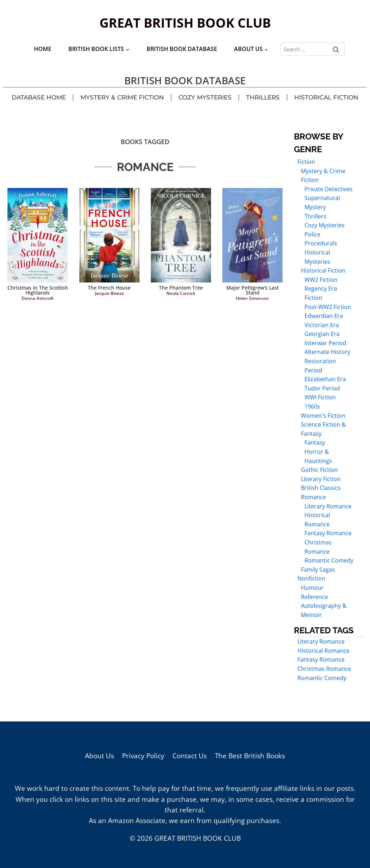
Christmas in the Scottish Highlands (38, 290)
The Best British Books (250, 756)
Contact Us (190, 756)
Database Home (39, 97)
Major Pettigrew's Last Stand (252, 290)
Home (43, 49)
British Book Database (182, 49)
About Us (99, 756)
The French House (109, 288)
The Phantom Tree (181, 288)
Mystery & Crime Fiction (122, 97)
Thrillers (263, 97)
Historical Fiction (326, 97)
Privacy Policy (143, 756)
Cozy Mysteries (205, 97)
